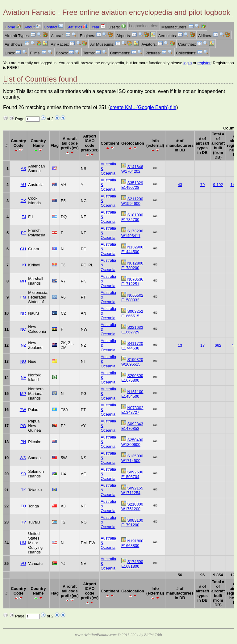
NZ (23, 345)
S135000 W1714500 (132, 458)
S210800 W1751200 (132, 506)
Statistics (77, 27)
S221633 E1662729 (132, 330)
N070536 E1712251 (132, 282)
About (33, 27)
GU (23, 249)
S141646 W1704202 (132, 169)
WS (23, 458)
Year (98, 27)
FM (23, 297)
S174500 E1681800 (132, 564)
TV (23, 522)
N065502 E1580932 (132, 298)
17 (202, 345)
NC (23, 329)
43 (180, 185)
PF (23, 233)
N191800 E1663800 (132, 543)
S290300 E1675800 (132, 378)
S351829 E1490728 (132, 185)
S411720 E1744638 (132, 346)
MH (23, 281)
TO (23, 506)
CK (23, 201)
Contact (54, 27)
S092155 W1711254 (132, 490)
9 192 (218, 185)
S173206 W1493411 (132, 233)
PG (23, 426)
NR (23, 313)
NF (23, 377)
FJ (24, 217)
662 (218, 345)
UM (23, 543)
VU (23, 563)
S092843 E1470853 (132, 426)
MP (23, 394)
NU (23, 361)
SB (23, 474)
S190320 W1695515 (132, 362)
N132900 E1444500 (132, 249)
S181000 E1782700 (132, 217)
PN (23, 442)
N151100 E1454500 (132, 394)
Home (13, 27)
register (204, 63)
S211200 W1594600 (132, 201)
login (187, 63)
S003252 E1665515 (132, 314)
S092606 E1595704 (132, 474)
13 (180, 345)
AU (23, 185)
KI (24, 265)
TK (23, 490)
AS (23, 169)
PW (23, 410)
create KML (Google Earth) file (143, 107)
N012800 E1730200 (132, 265)
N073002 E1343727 (132, 410)
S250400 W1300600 (132, 442)
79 (202, 185)
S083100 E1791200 (132, 523)
